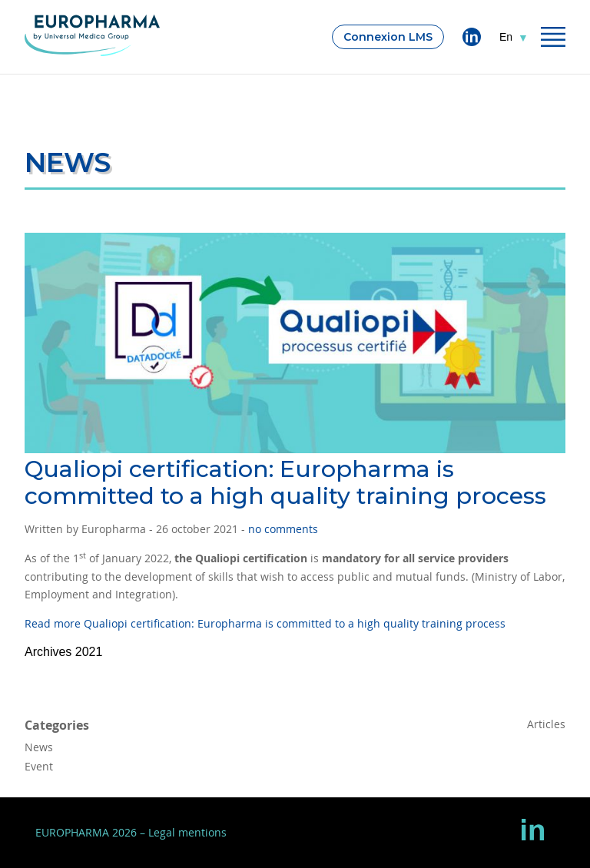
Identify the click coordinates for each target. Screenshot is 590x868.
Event (39, 766)
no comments (283, 529)
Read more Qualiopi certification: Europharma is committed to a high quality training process (265, 623)
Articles (546, 724)
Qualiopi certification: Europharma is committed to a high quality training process (285, 482)
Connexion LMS (388, 37)
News (39, 747)
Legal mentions (187, 832)
